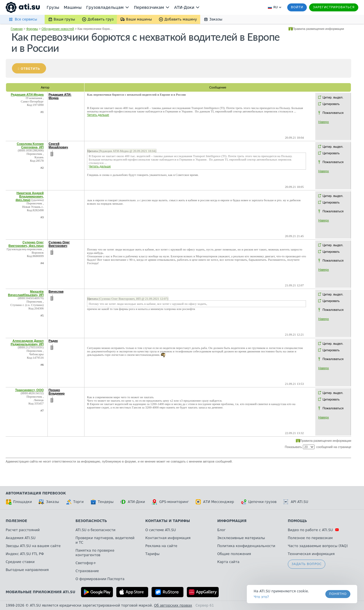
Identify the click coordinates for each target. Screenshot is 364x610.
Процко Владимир (57, 392)
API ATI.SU (296, 502)
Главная (17, 29)
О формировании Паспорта (100, 579)
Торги (75, 502)
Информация (232, 521)
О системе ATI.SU (161, 530)
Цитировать (331, 104)
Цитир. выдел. (333, 97)
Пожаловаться (333, 113)
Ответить (30, 69)
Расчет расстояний (23, 530)
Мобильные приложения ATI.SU (41, 592)
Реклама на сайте (161, 546)
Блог (222, 530)
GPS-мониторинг (170, 502)
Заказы (49, 502)
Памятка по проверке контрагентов (95, 553)
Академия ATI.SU (21, 538)
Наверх (323, 122)
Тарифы (152, 554)
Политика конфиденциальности (246, 546)
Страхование (87, 571)
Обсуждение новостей (58, 29)
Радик (53, 341)
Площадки (19, 502)
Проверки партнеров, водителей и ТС (105, 540)
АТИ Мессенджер (215, 502)
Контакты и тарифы (168, 521)
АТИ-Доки (133, 502)
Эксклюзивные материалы (241, 538)
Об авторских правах (173, 605)
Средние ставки (20, 562)
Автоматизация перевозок (36, 493)
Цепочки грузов (259, 502)
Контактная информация (168, 538)
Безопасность (91, 521)
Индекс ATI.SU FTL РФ (25, 554)
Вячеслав (56, 291)
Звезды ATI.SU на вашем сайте (33, 546)
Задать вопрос (307, 564)
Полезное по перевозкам (310, 538)
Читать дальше (98, 115)
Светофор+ (86, 563)
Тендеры (102, 502)
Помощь (297, 521)
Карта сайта (228, 562)
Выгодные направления (27, 570)
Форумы (32, 29)
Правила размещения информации (318, 29)
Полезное (16, 521)
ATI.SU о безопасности (96, 530)
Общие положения (234, 554)
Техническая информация (311, 554)
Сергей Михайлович (58, 145)
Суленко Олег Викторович (59, 244)
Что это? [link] (261, 597)
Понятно (338, 594)
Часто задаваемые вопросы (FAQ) (318, 546)
